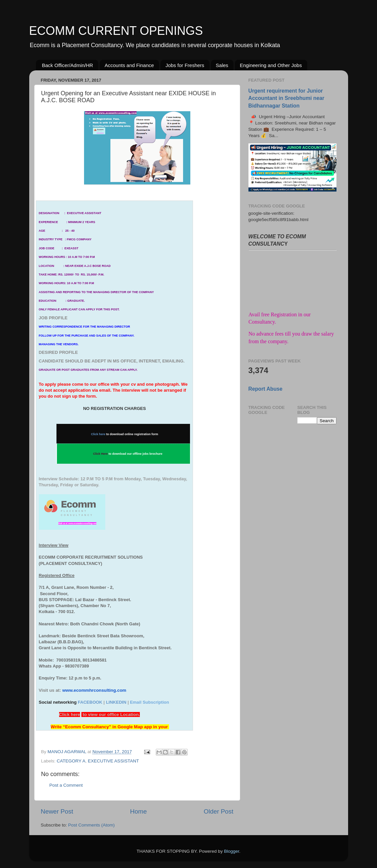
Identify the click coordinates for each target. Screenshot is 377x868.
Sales (222, 65)
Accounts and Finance (129, 65)
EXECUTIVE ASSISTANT (114, 761)
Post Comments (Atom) (91, 825)
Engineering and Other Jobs (271, 65)
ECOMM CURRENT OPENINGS (116, 31)
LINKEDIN (116, 702)
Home (139, 811)
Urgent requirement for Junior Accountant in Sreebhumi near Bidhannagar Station (286, 98)
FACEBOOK (90, 702)
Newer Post (57, 811)
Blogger (232, 851)
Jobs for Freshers (185, 65)
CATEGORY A (71, 761)
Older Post (218, 811)
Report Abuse (266, 389)
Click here (98, 434)
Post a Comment (66, 785)
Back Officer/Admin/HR (67, 65)
